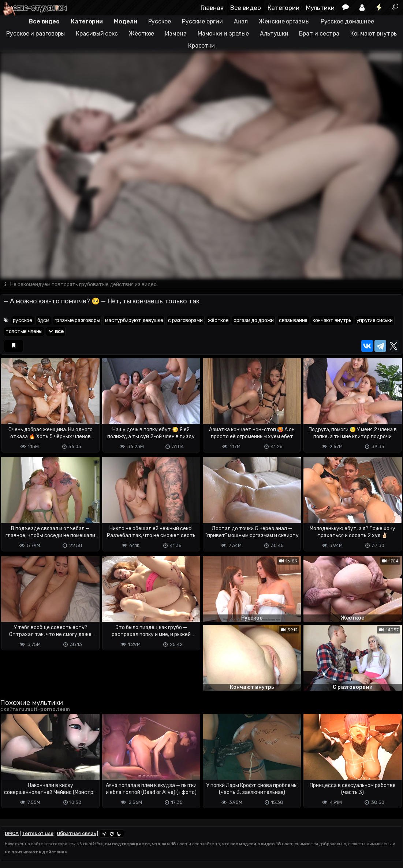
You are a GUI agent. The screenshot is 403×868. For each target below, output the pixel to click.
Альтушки (274, 34)
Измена (176, 34)
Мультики (320, 8)
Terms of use (38, 833)
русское (23, 320)
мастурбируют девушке (134, 320)
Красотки (201, 46)
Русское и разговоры (36, 34)
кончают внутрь (332, 320)
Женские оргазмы (284, 21)
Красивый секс (97, 34)
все (56, 331)
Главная (212, 8)
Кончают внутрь (374, 34)
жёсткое (218, 320)
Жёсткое (141, 34)
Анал (241, 21)
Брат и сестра (319, 34)
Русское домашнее (347, 21)
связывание (293, 320)
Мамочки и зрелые (223, 34)
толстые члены (24, 331)
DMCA (12, 833)
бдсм (43, 320)
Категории (283, 8)
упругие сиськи (375, 320)
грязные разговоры (77, 320)
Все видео (246, 8)
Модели (125, 21)
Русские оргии (202, 21)
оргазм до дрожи (254, 320)
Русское (160, 21)
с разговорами (185, 320)
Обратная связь (76, 833)
